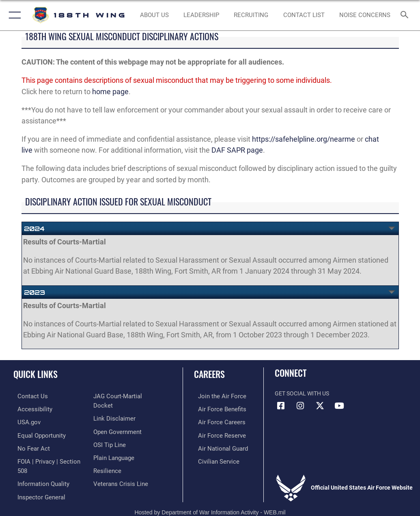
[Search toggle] (406, 15)
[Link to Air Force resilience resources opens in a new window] (106, 459)
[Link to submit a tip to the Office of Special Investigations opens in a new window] (108, 433)
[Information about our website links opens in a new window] (112, 409)
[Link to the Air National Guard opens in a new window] (217, 446)
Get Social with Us (302, 394)
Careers (209, 374)
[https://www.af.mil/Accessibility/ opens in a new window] (29, 409)
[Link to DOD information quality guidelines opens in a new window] (38, 471)
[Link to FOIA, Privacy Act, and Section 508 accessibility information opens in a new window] (47, 459)
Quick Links (36, 374)
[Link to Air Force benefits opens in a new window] (216, 409)
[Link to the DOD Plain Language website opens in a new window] (113, 446)
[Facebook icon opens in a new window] (281, 406)
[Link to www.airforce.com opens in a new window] (216, 396)
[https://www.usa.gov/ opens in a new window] (24, 421)
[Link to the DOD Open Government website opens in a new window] (116, 421)
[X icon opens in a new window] (320, 406)
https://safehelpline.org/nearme (304, 139)
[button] (13, 15)
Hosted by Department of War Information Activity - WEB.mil (210, 498)
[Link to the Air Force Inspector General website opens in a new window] (36, 483)
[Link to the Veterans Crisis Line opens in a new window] (118, 471)
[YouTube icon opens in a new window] (339, 406)
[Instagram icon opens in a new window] (300, 406)
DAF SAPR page (237, 150)
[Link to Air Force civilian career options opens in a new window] (212, 459)
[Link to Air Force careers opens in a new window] (215, 421)
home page (110, 92)
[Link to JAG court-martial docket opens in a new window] (126, 396)
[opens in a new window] (36, 433)
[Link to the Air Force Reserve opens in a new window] (216, 433)
